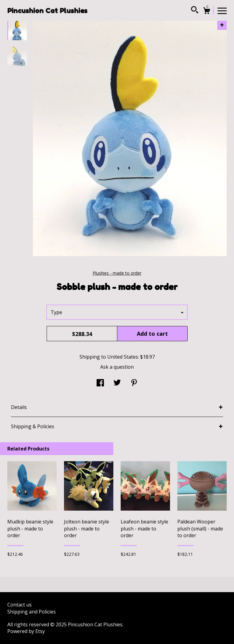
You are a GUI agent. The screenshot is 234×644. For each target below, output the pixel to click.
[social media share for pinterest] (134, 383)
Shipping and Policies (32, 612)
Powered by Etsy (26, 631)
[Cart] (207, 11)
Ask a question (117, 367)
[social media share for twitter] (117, 383)
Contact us (19, 605)
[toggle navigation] (222, 10)
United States (123, 357)
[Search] (195, 11)
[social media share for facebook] (100, 383)
